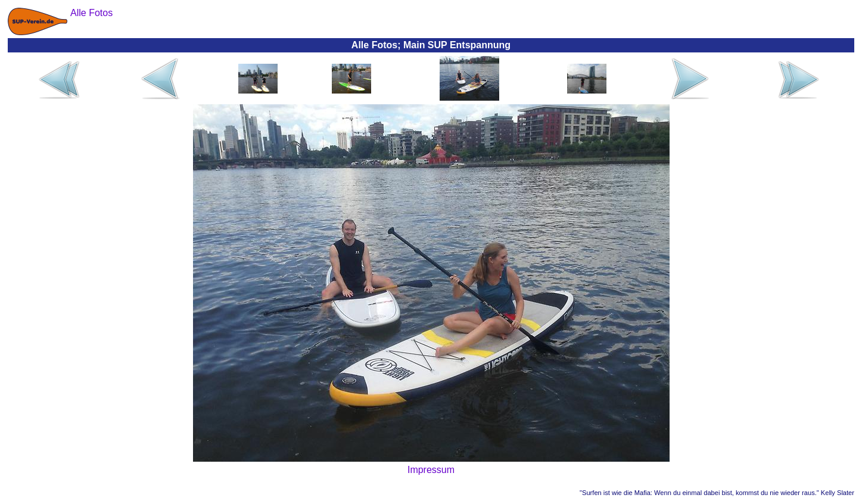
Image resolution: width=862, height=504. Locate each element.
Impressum (431, 470)
